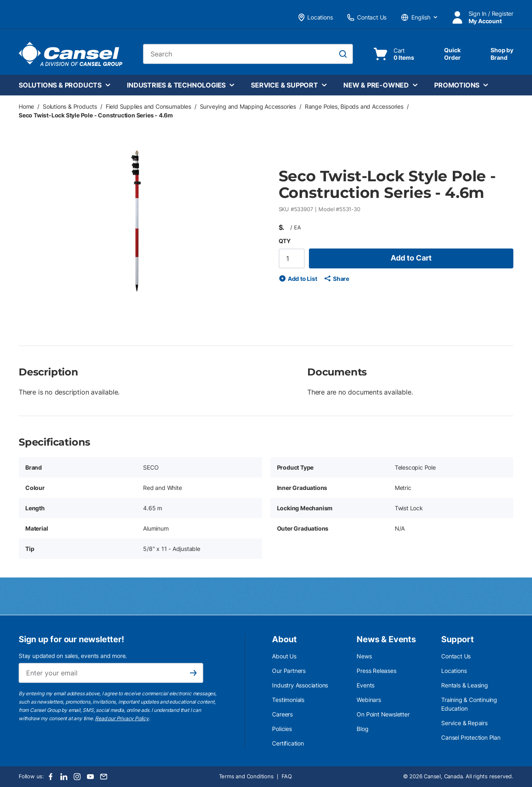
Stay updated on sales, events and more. (73, 656)
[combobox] (248, 54)
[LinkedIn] (64, 777)
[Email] (104, 777)
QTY (285, 241)
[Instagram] (77, 777)
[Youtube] (90, 777)
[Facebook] (51, 777)
